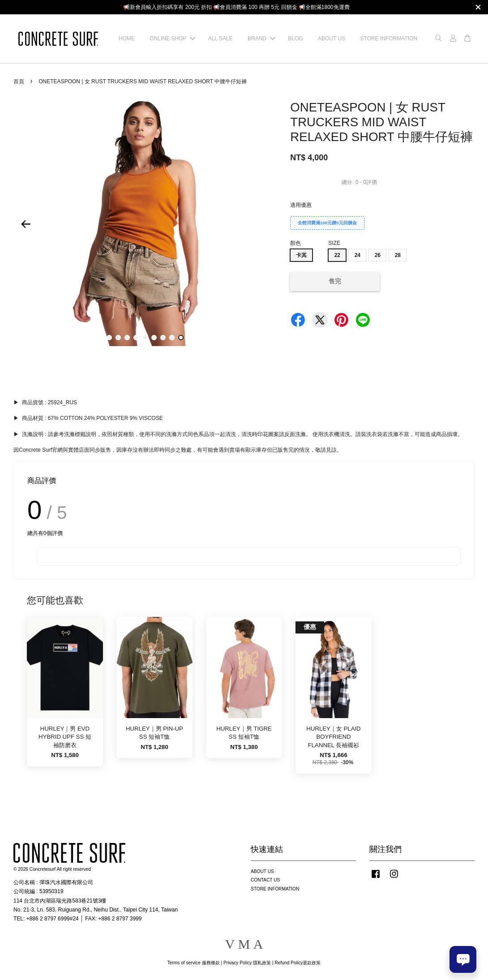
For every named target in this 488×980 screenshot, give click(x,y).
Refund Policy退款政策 (298, 963)
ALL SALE (220, 39)
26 (378, 255)
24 (357, 255)
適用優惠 (301, 205)
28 (398, 255)
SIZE (334, 243)
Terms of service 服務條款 (194, 963)
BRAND (261, 39)
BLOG (295, 39)
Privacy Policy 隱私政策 (247, 963)
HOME (127, 39)
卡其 (301, 255)
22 (337, 255)
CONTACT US (265, 880)
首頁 (19, 81)
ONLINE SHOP (172, 39)
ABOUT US (332, 39)
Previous (26, 224)
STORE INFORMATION (389, 39)
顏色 (295, 243)
